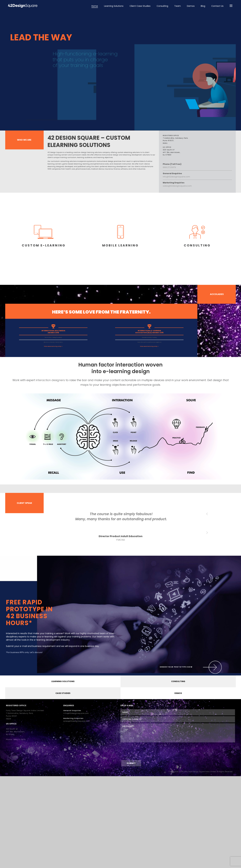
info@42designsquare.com (76, 713)
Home (95, 6)
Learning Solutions (114, 6)
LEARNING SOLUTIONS (63, 681)
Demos (191, 6)
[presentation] (138, 753)
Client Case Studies (140, 6)
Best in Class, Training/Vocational (53, 337)
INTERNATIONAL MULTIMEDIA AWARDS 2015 (53, 332)
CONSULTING (178, 681)
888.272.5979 (20, 740)
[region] (120, 73)
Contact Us (217, 6)
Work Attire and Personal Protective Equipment (149, 342)
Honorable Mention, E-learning (149, 337)
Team (178, 6)
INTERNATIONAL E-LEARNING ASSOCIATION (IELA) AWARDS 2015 (149, 332)
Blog (203, 6)
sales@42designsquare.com (77, 721)
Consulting (162, 6)
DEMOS (178, 693)
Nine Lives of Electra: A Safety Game (53, 342)
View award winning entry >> (53, 346)
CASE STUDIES (63, 693)
